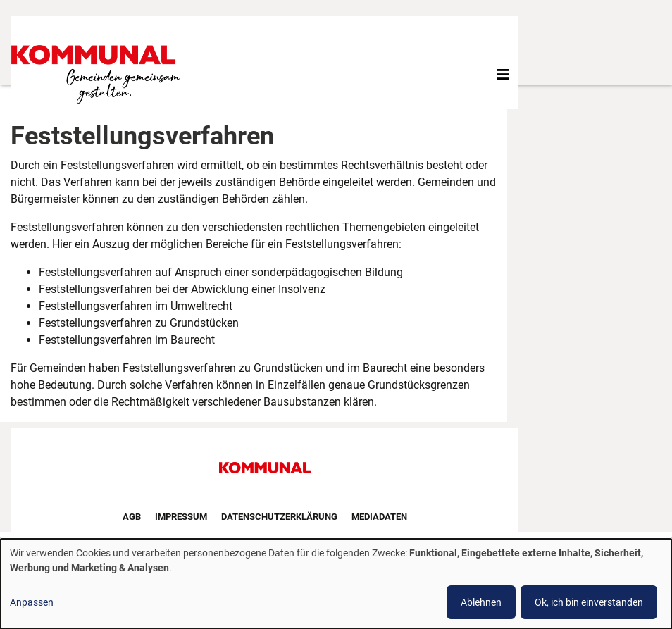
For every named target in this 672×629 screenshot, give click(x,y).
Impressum (181, 517)
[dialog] (336, 584)
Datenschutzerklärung (279, 517)
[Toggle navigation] (503, 75)
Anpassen (32, 602)
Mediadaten (379, 517)
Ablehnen (481, 602)
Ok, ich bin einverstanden (589, 602)
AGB (132, 517)
